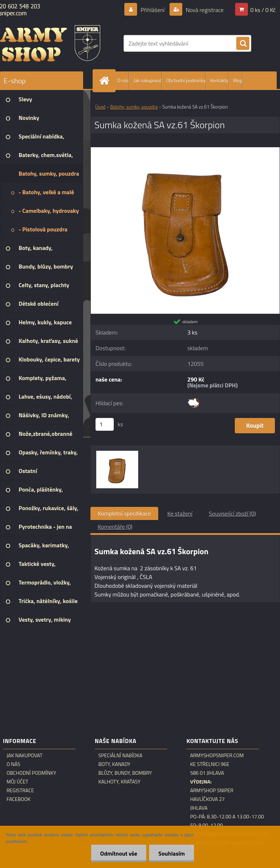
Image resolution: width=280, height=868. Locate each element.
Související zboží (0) (232, 513)
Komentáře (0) (115, 527)
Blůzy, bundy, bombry (125, 773)
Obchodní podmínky (186, 81)
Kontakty (219, 81)
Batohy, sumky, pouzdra (134, 107)
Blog (238, 81)
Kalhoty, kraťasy (120, 782)
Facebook (19, 799)
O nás (123, 81)
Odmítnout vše (119, 853)
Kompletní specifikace (124, 513)
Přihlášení (153, 10)
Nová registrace (204, 10)
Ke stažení (180, 513)
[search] (243, 44)
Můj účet (17, 782)
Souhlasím (172, 853)
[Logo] (50, 43)
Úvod (100, 107)
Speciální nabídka (120, 755)
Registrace (20, 790)
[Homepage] (106, 81)
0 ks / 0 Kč (263, 10)
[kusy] (105, 424)
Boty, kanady (114, 764)
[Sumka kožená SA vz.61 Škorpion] (185, 150)
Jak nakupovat (147, 81)
